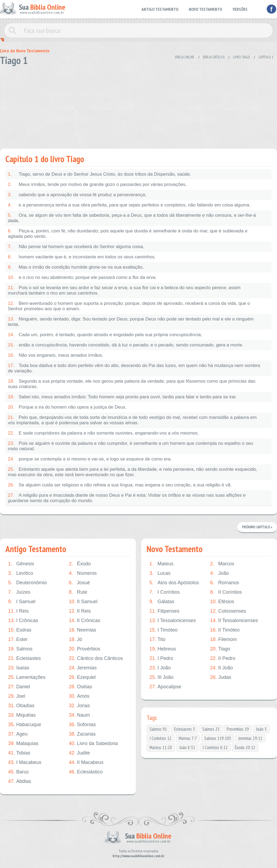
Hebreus (163, 649)
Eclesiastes (24, 658)
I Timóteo (163, 630)
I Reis (18, 611)
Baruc (19, 772)
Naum (79, 715)
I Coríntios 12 (161, 738)
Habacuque (25, 725)
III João (161, 677)
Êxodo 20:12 (245, 747)
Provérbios (84, 649)
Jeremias (83, 668)
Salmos (20, 649)
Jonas (79, 706)
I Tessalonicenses (173, 621)
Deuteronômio (27, 583)
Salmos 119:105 (218, 738)
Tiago (220, 649)
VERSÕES (240, 9)
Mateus (161, 564)
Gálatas (162, 602)
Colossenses (228, 611)
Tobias (19, 753)
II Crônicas (84, 621)
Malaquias (23, 744)
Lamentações (27, 677)
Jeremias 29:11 (250, 738)
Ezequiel (82, 677)
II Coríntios (226, 592)
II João (222, 668)
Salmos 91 (158, 729)
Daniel (19, 687)
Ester (18, 640)
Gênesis (21, 564)
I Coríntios (164, 592)
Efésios (222, 602)
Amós (79, 696)
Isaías (19, 668)
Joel (17, 696)
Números (83, 573)
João (220, 573)
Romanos (225, 583)
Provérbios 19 (238, 729)
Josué (79, 583)
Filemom (224, 640)
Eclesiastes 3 (185, 729)
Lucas (160, 573)
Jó (75, 640)
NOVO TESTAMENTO (205, 9)
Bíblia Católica (214, 57)
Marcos (222, 564)
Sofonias (82, 725)
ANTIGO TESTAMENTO (160, 9)
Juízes (19, 592)
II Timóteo (225, 630)
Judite (79, 753)
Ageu (18, 734)
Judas (221, 677)
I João (160, 668)
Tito (157, 640)
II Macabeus (86, 762)
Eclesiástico (86, 772)
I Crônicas (23, 621)
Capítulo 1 (266, 57)
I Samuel (22, 602)
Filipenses (164, 611)
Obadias (21, 706)
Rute (78, 592)
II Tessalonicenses (234, 621)
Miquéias (22, 715)
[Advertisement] (138, 105)
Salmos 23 (211, 729)
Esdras (20, 630)
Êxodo (80, 564)
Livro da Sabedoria (93, 744)
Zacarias (82, 734)
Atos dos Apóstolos (174, 583)
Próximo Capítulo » (257, 527)
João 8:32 (187, 747)
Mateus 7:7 (188, 738)
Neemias (82, 630)
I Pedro (161, 658)
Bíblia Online (185, 57)
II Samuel (83, 602)
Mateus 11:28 (161, 747)
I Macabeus (25, 762)
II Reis (80, 611)
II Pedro (223, 658)
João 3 (261, 729)
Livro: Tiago (241, 57)
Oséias (80, 687)
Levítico (21, 573)
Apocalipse (165, 687)
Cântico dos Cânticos (96, 658)
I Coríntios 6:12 (215, 747)
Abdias (20, 781)
